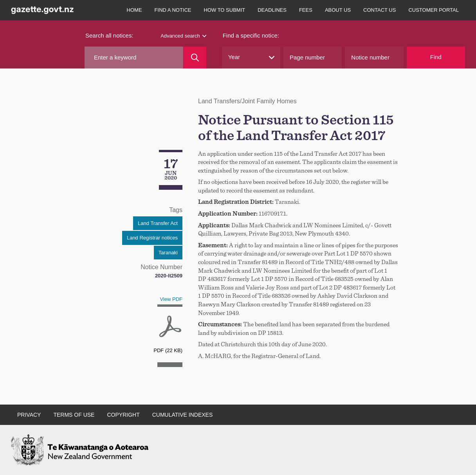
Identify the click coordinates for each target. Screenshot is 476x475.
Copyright (123, 415)
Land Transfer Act (158, 223)
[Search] (195, 58)
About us (338, 10)
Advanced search (183, 36)
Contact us (380, 10)
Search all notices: (109, 35)
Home (134, 10)
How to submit (225, 10)
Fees (306, 10)
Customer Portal (434, 10)
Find (436, 57)
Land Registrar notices (152, 238)
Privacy (29, 415)
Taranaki (168, 253)
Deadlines (272, 10)
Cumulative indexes (183, 415)
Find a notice (173, 10)
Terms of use (74, 415)
